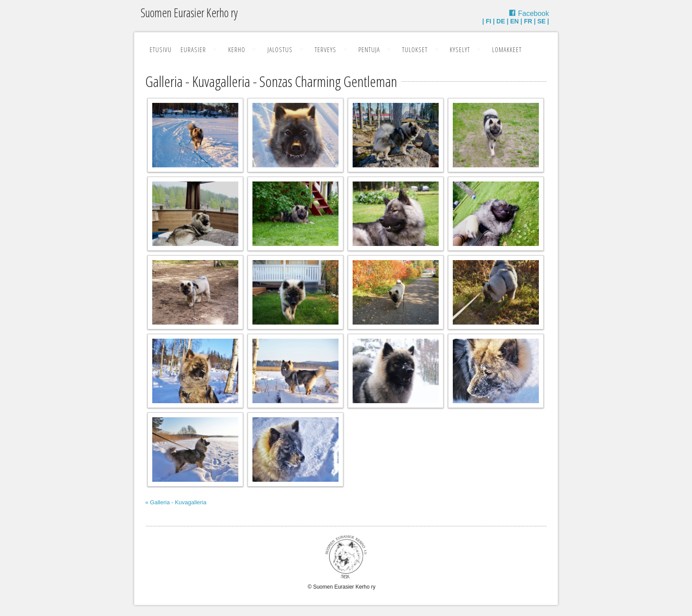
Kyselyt (460, 49)
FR (528, 21)
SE (542, 21)
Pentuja (369, 49)
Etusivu (161, 49)
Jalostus (280, 49)
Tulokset (415, 49)
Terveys (325, 49)
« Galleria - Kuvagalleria (176, 502)
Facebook (534, 13)
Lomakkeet (507, 49)
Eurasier (193, 49)
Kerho (237, 49)
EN (514, 21)
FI (489, 21)
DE (501, 21)
